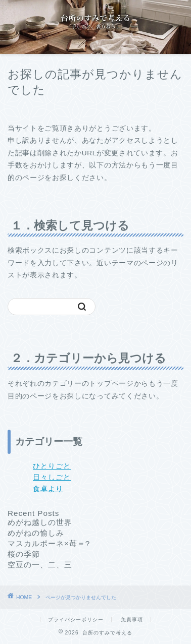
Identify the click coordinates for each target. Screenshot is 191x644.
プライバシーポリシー (76, 620)
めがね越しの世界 (40, 522)
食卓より (48, 489)
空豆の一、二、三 (40, 565)
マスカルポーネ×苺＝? (49, 543)
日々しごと (52, 477)
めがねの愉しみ (36, 533)
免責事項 (132, 620)
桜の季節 (24, 554)
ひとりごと (52, 466)
